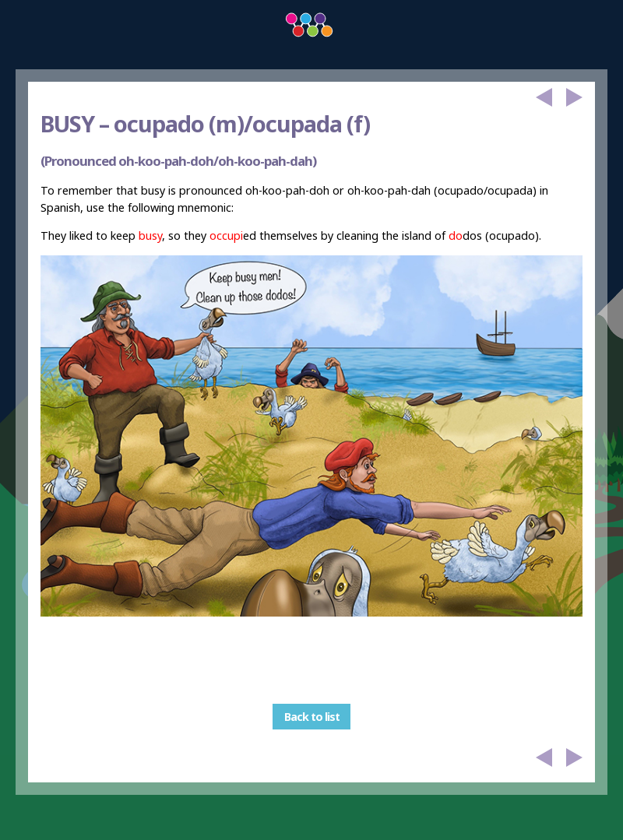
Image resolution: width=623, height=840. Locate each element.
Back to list (312, 717)
